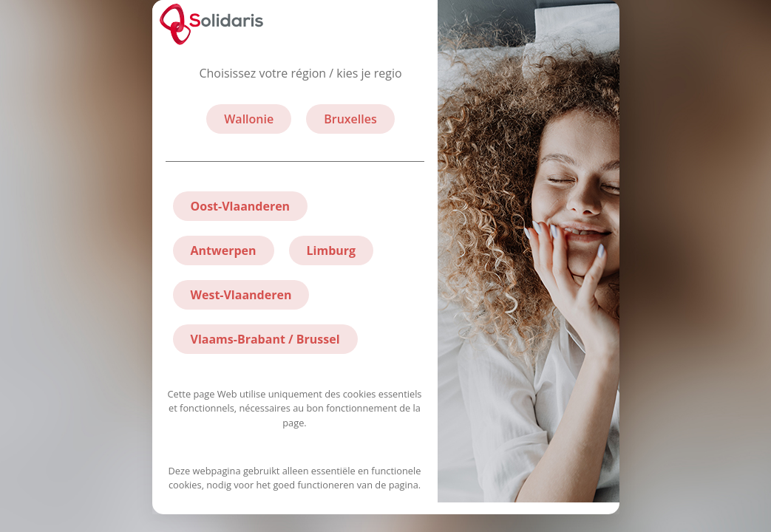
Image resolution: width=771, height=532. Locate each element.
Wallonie (249, 119)
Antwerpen (224, 250)
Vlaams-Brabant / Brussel (265, 339)
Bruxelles (350, 119)
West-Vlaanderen (241, 295)
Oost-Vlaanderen (241, 206)
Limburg (332, 250)
